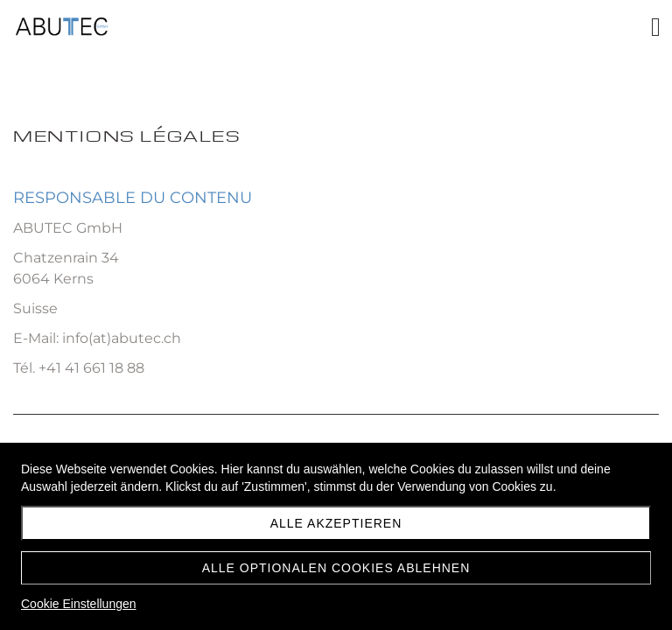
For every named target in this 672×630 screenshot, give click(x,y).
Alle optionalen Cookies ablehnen (336, 568)
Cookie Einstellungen (79, 604)
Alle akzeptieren (336, 523)
